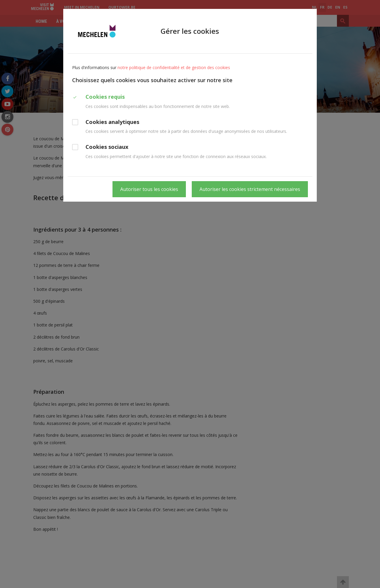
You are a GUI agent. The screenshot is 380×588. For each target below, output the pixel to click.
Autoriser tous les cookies (149, 189)
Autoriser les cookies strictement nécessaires (250, 189)
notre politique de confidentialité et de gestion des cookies (174, 67)
